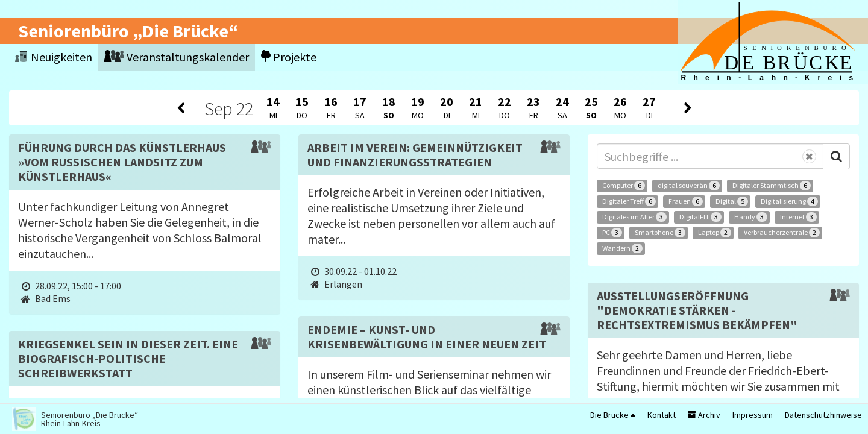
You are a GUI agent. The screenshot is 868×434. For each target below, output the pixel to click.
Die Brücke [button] (613, 415)
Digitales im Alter (634, 217)
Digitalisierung (789, 201)
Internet (798, 217)
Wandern (622, 248)
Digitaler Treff (629, 201)
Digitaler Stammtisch (772, 186)
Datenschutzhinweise (823, 415)
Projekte (289, 57)
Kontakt (662, 415)
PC (612, 233)
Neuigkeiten (54, 57)
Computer (624, 186)
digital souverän (689, 186)
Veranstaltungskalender (177, 57)
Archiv (704, 415)
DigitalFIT (700, 217)
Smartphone (660, 233)
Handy (751, 217)
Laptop (715, 233)
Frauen (686, 201)
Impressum (753, 415)
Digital (732, 201)
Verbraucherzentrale (782, 233)
